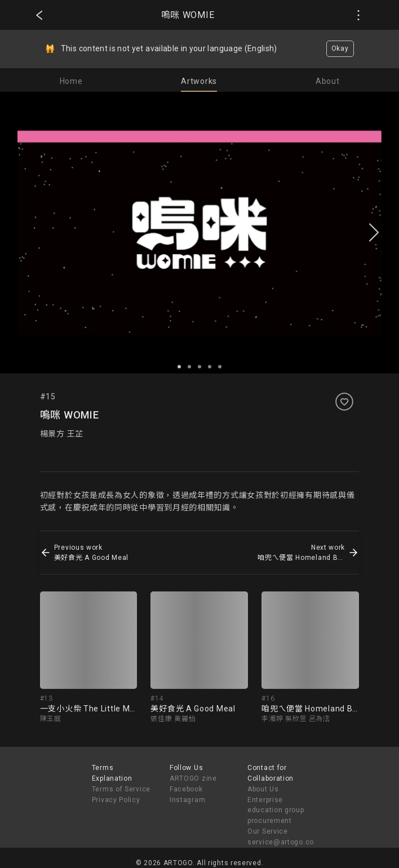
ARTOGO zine (193, 778)
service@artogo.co (281, 842)
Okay (340, 48)
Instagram (187, 800)
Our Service (268, 831)
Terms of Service (121, 789)
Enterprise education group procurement (276, 811)
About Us (263, 789)
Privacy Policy (116, 800)
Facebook (186, 789)
